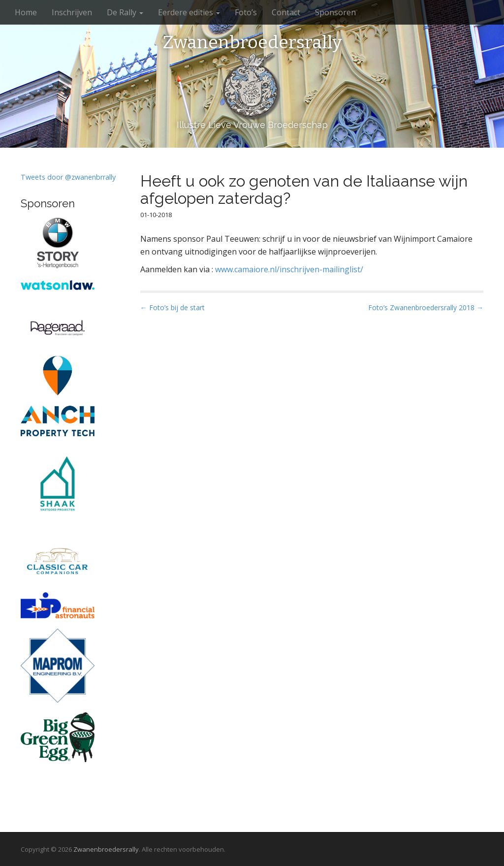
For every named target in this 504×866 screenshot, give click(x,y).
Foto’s (246, 12)
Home (26, 12)
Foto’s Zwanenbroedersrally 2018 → (426, 307)
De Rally (125, 12)
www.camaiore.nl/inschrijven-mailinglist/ (289, 269)
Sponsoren (335, 12)
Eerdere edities (189, 12)
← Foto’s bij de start (173, 307)
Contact (286, 12)
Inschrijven (72, 12)
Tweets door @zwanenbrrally (68, 177)
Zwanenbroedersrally (252, 43)
